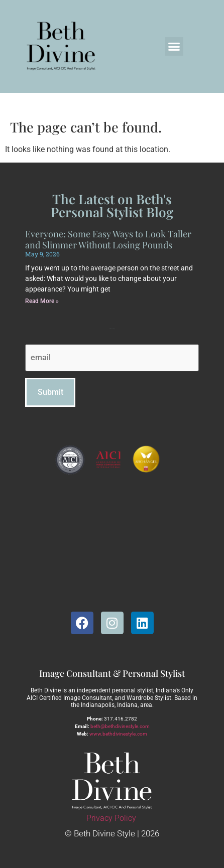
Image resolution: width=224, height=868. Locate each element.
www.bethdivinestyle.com (118, 734)
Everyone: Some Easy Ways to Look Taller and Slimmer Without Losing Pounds (108, 239)
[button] (174, 47)
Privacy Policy (111, 818)
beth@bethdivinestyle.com (120, 726)
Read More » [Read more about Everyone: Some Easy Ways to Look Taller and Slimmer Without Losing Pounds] (42, 301)
